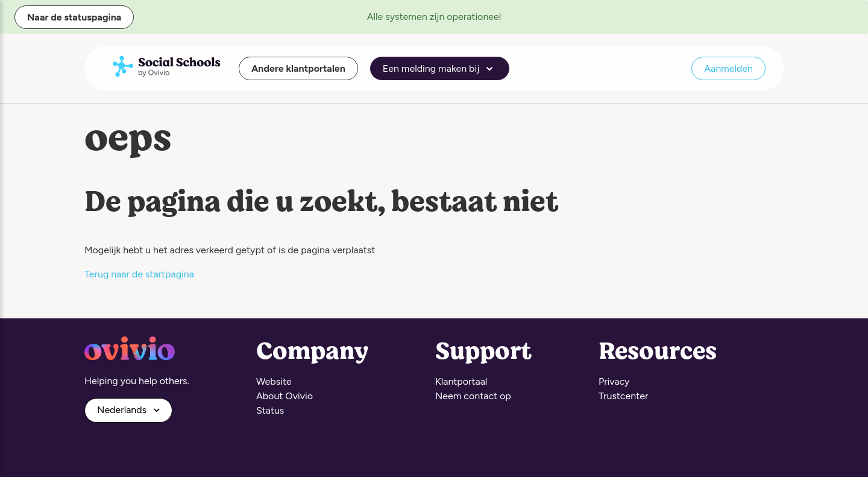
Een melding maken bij (440, 69)
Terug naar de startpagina (139, 274)
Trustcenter (623, 396)
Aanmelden (728, 68)
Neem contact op (473, 396)
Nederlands (123, 410)
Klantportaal (461, 381)
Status (270, 410)
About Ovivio (285, 396)
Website (274, 381)
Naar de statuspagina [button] (74, 17)
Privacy (614, 381)
